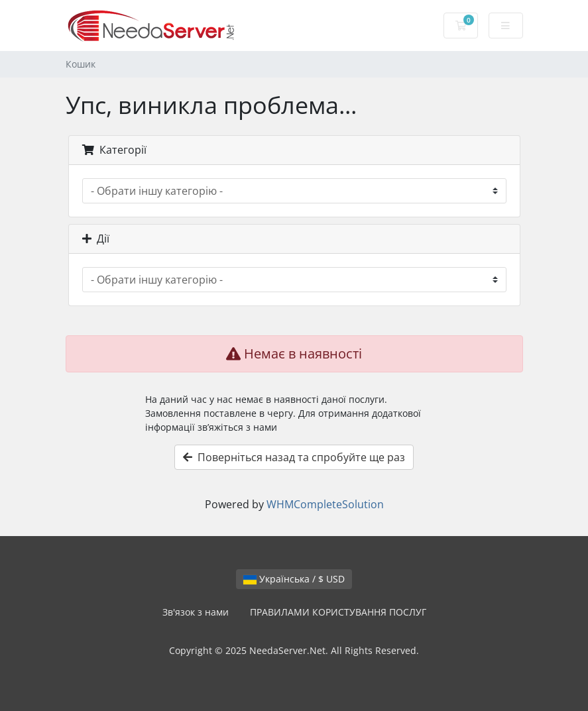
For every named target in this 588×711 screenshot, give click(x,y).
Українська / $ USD (294, 579)
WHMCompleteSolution (325, 504)
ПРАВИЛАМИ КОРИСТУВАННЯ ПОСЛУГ (338, 612)
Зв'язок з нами (196, 612)
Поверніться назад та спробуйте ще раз (294, 457)
